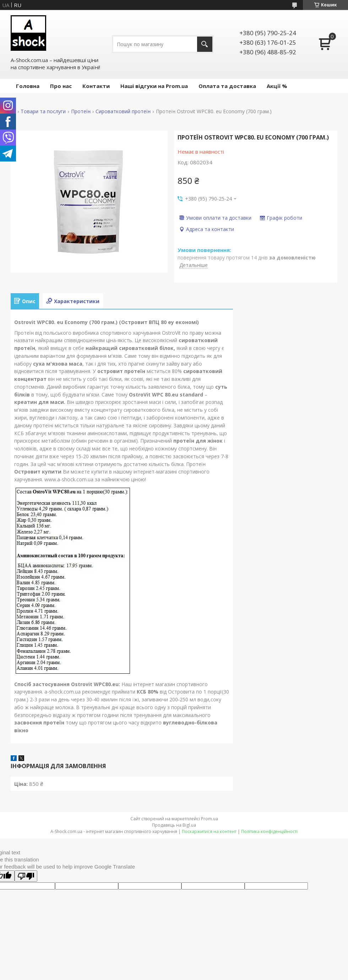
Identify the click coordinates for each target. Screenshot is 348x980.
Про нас (61, 86)
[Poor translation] (26, 876)
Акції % (277, 86)
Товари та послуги (43, 111)
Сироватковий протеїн (123, 111)
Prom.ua (210, 819)
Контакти (96, 86)
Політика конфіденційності (269, 831)
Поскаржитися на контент (209, 831)
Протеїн (81, 111)
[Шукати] (205, 44)
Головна (28, 86)
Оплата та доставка (227, 86)
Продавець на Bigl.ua (174, 825)
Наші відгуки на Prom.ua (154, 86)
